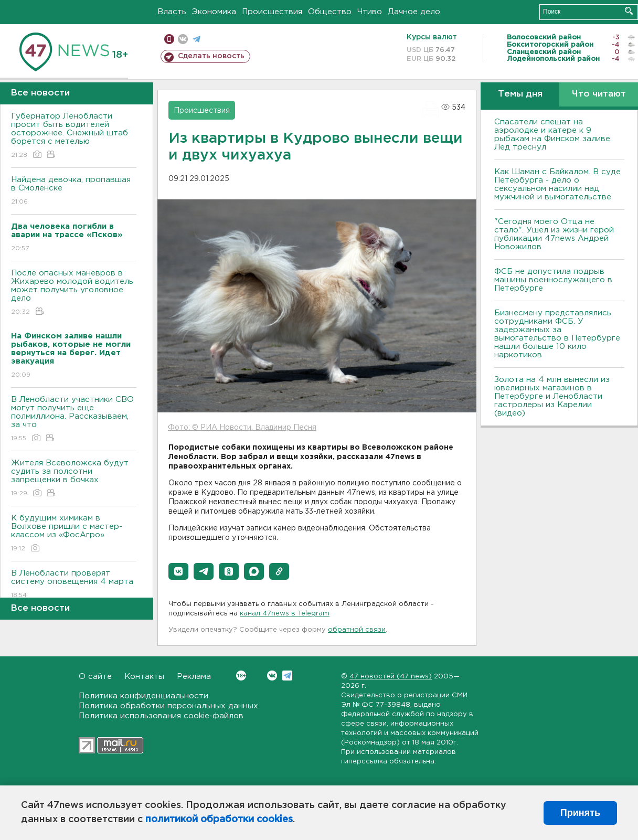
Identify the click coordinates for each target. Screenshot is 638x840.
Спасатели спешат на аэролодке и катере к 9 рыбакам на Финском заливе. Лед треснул (553, 135)
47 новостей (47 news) (391, 677)
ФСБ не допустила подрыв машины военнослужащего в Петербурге (553, 280)
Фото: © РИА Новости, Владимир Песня (242, 428)
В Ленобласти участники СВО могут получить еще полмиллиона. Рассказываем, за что (74, 419)
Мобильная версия (169, 39)
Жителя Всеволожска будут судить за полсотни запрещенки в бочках (74, 479)
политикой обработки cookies (219, 820)
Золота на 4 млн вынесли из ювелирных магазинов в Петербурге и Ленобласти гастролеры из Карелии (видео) (552, 396)
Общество (330, 12)
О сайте (95, 677)
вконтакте (183, 39)
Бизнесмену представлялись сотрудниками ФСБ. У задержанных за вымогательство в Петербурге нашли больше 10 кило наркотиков (557, 334)
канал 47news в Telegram (285, 614)
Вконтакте (241, 676)
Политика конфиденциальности (143, 696)
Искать (629, 11)
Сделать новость (211, 56)
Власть (172, 12)
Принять (580, 813)
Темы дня (520, 94)
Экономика (214, 12)
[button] (178, 571)
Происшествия (272, 12)
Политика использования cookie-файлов (161, 716)
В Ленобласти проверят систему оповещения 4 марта (74, 585)
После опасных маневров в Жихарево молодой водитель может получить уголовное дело (74, 293)
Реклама (194, 677)
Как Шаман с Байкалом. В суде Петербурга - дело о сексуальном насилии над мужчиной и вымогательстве (557, 184)
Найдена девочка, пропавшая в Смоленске (74, 191)
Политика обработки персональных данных (168, 706)
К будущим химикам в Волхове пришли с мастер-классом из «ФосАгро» (74, 534)
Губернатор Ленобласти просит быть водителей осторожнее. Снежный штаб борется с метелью (74, 136)
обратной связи (357, 630)
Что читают (599, 94)
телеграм (196, 39)
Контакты (144, 677)
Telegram (287, 676)
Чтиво (370, 12)
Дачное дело (414, 12)
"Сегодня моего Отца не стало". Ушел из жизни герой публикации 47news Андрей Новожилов (554, 234)
